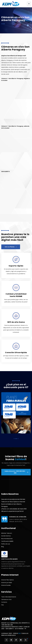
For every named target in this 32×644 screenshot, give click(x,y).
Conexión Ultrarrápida (16, 352)
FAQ (2, 605)
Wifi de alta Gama (16, 322)
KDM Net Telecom (7, 533)
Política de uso (6, 544)
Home (3, 24)
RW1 (20, 633)
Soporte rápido (16, 266)
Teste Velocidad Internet (9, 597)
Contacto (4, 602)
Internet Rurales (6, 585)
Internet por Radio (7, 583)
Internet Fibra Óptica (7, 580)
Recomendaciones (7, 539)
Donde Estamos (6, 536)
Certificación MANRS (7, 541)
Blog (3, 547)
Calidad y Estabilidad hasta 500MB (16, 295)
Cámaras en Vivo (6, 600)
